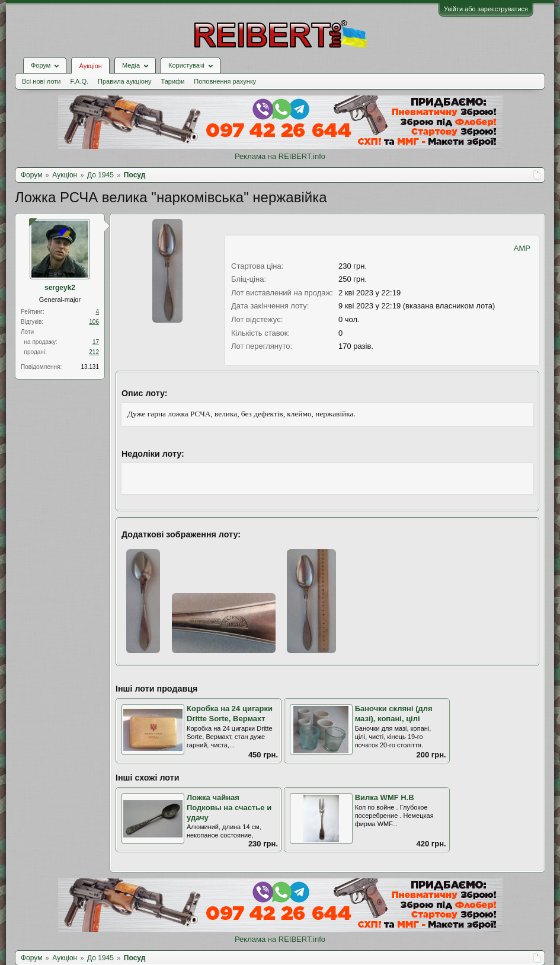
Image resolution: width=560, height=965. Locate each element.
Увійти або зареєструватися (486, 9)
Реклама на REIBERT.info (280, 156)
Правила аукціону (124, 81)
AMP (522, 248)
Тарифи (173, 81)
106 (94, 322)
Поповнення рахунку (225, 81)
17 (96, 342)
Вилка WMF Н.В (385, 797)
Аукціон (90, 66)
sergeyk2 (60, 288)
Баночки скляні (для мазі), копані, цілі (394, 714)
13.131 (90, 367)
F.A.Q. (79, 81)
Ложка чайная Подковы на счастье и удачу (229, 807)
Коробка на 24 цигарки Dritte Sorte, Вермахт (230, 714)
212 (94, 352)
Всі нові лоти (41, 81)
